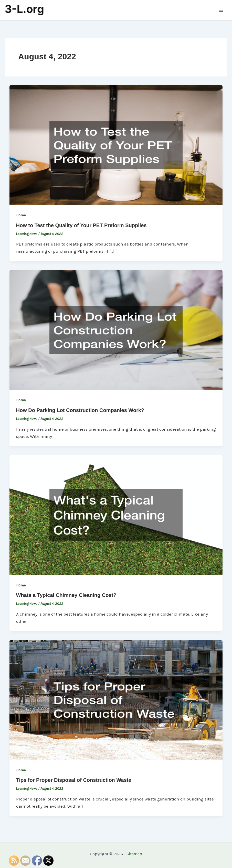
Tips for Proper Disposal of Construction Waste (74, 780)
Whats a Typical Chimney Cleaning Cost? (66, 595)
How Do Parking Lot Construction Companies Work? (80, 410)
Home (21, 215)
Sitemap (134, 854)
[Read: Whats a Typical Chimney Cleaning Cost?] (116, 514)
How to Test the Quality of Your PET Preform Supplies (81, 225)
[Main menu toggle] (221, 10)
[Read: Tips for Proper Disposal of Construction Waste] (116, 699)
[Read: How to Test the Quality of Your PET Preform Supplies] (116, 144)
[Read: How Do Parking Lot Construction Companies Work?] (116, 329)
